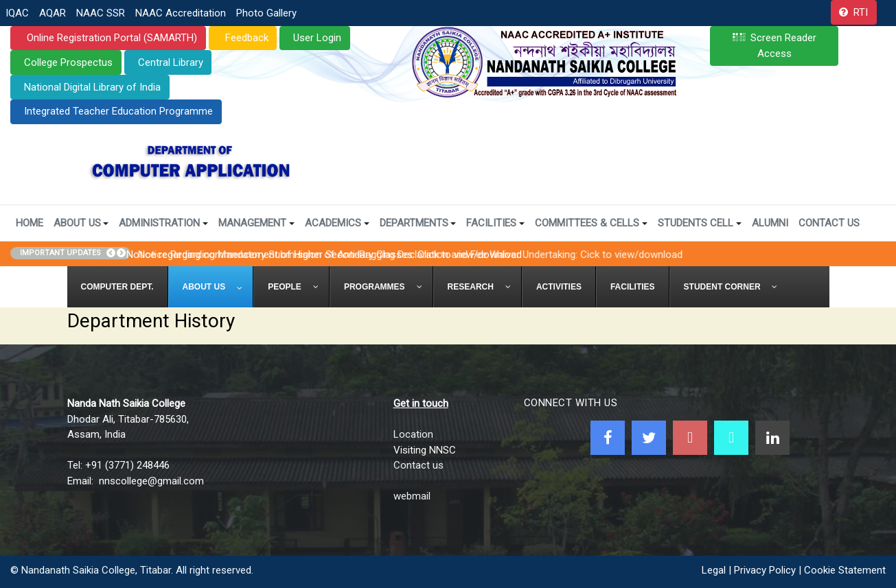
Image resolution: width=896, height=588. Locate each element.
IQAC (17, 13)
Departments (418, 223)
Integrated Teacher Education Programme (118, 111)
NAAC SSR (101, 13)
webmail (412, 496)
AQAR (53, 13)
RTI (861, 12)
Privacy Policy (765, 570)
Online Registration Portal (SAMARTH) (111, 38)
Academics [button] (337, 223)
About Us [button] (81, 223)
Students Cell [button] (700, 223)
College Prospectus (68, 62)
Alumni (770, 223)
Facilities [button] (495, 223)
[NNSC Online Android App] (731, 438)
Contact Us (829, 223)
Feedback (245, 38)
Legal (714, 570)
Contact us (418, 465)
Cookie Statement (845, 570)
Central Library (171, 62)
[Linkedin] (772, 438)
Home (30, 223)
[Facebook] (608, 438)
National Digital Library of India (92, 87)
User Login (317, 38)
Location (413, 434)
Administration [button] (163, 223)
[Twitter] (649, 438)
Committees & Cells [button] (591, 223)
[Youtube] (690, 438)
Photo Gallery (266, 13)
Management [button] (256, 223)
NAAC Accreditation (181, 13)
